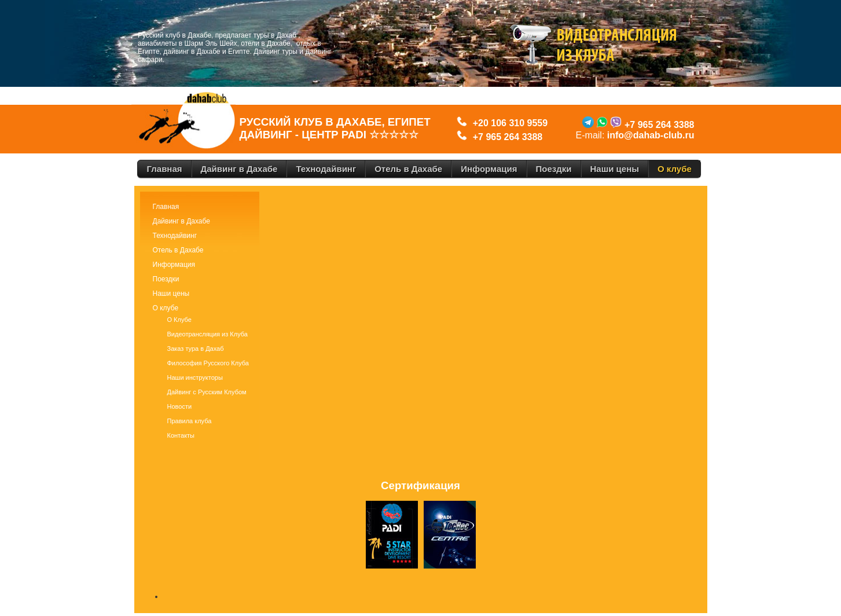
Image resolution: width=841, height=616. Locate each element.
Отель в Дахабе (178, 250)
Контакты (181, 435)
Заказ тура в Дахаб (196, 349)
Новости (180, 406)
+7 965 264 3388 (508, 137)
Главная (166, 207)
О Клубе (179, 320)
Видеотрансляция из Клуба (208, 334)
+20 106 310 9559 (508, 123)
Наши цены (171, 294)
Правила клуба (190, 421)
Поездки (166, 279)
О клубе (166, 308)
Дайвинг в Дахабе (181, 221)
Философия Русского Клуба (208, 363)
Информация (174, 265)
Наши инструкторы (195, 377)
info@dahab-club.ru (651, 135)
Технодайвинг (175, 236)
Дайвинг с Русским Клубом (207, 392)
